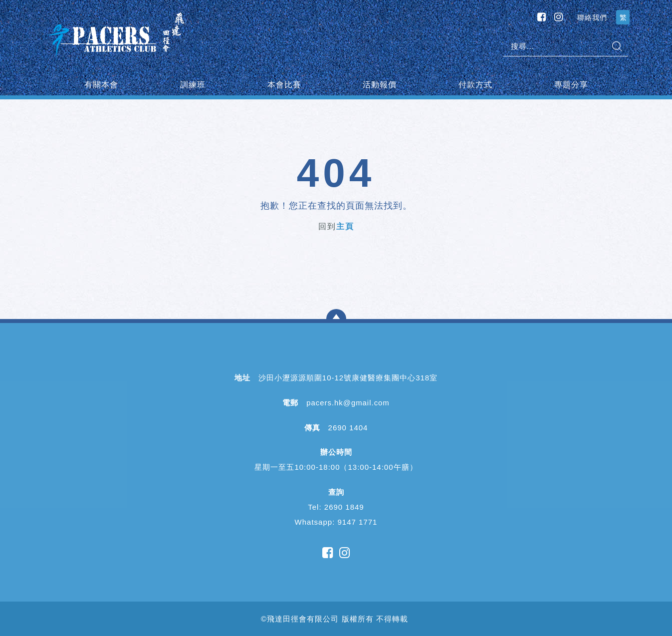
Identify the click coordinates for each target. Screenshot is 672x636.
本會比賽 (284, 85)
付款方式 (475, 85)
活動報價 (380, 85)
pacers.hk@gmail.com (348, 403)
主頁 (345, 226)
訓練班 (193, 85)
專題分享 (571, 85)
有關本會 (101, 85)
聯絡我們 (592, 17)
